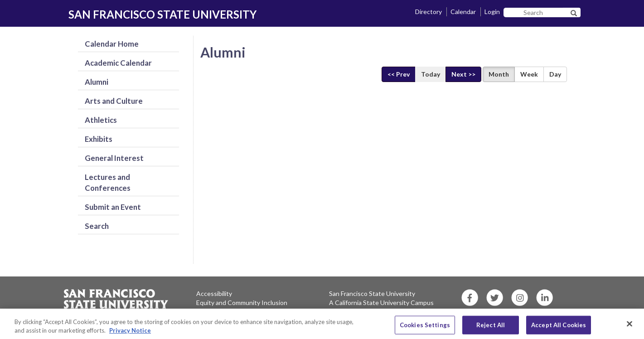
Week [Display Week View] (529, 74)
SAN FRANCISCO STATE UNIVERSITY (162, 14)
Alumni (97, 82)
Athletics (101, 120)
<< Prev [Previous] (399, 74)
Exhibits (99, 139)
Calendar (463, 12)
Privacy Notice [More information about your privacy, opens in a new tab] (130, 335)
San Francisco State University (372, 293)
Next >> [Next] (463, 74)
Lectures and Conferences (108, 182)
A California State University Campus (381, 303)
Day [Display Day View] (555, 74)
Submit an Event (113, 207)
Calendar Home (112, 44)
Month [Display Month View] (499, 74)
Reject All (491, 329)
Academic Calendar (118, 63)
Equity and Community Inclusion (242, 303)
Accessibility (214, 293)
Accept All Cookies (559, 329)
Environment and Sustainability (240, 312)
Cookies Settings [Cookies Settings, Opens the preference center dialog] (425, 329)
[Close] (629, 328)
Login (492, 12)
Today (431, 74)
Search (97, 226)
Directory (429, 12)
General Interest (114, 158)
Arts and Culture (114, 101)
